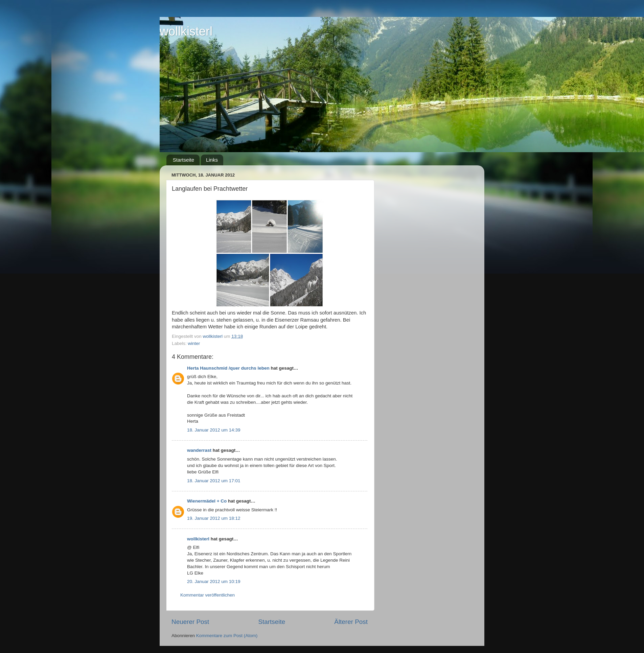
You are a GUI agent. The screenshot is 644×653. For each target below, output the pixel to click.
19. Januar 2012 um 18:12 (214, 518)
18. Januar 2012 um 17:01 (214, 481)
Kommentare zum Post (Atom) (227, 636)
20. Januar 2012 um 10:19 (214, 581)
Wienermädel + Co (207, 501)
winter (194, 343)
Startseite (183, 160)
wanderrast (199, 450)
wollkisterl (186, 31)
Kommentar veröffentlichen (208, 595)
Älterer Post (351, 622)
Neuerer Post (190, 622)
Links (212, 160)
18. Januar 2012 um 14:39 (214, 430)
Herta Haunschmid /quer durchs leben (228, 368)
